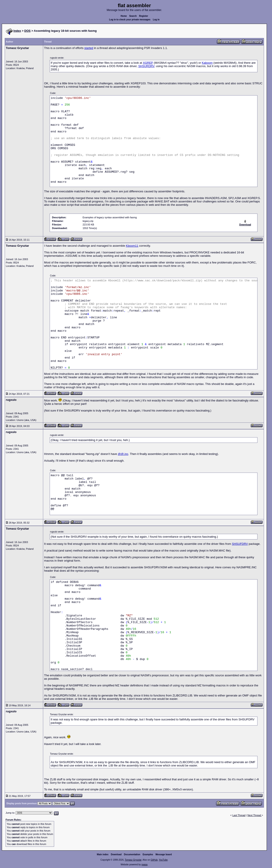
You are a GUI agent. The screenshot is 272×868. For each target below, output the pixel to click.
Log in (156, 20)
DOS (28, 31)
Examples (148, 854)
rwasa (144, 865)
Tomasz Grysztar (133, 860)
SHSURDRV (146, 66)
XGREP (148, 63)
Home (124, 16)
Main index (103, 854)
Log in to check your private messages (130, 20)
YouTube (163, 860)
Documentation (132, 854)
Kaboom (207, 63)
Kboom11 (132, 246)
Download (116, 854)
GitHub (154, 860)
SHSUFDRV (240, 544)
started (89, 48)
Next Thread (254, 815)
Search (133, 16)
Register (144, 16)
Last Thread (239, 815)
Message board (164, 854)
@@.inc (123, 454)
